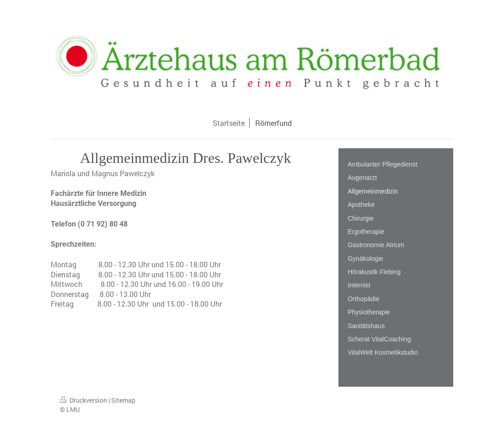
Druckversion (84, 400)
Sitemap (123, 400)
